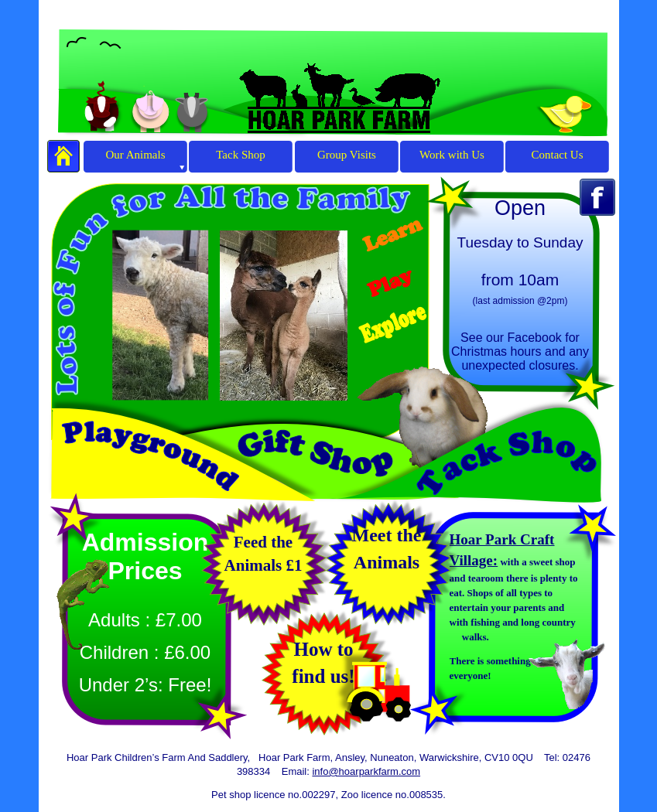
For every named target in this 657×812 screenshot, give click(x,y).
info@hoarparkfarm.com (366, 771)
